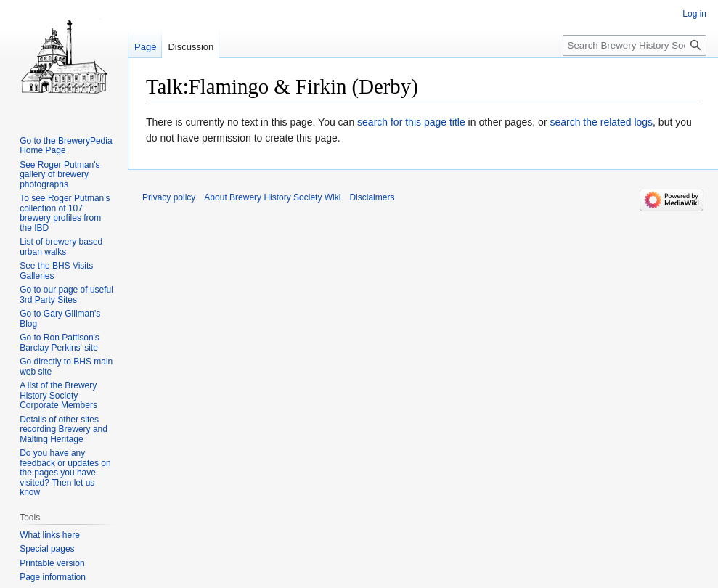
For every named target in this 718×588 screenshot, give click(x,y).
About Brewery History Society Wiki (272, 197)
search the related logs (601, 122)
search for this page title (411, 122)
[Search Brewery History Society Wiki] (635, 45)
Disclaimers (372, 197)
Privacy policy (169, 197)
